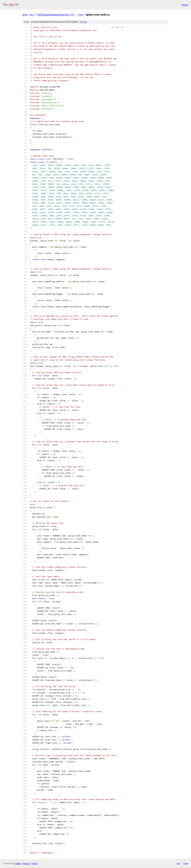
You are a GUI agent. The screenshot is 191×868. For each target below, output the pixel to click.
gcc (32, 14)
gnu (25, 14)
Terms (34, 863)
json (186, 863)
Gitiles (18, 863)
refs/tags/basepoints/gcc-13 (55, 14)
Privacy (26, 863)
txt (178, 863)
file (84, 22)
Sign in (185, 5)
